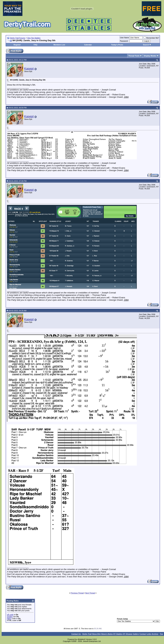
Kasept (29, 69)
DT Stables (118, 634)
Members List (59, 45)
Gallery (136, 634)
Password (124, 41)
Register (17, 45)
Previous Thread (77, 593)
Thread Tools (134, 56)
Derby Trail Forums (18, 38)
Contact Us (76, 634)
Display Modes (150, 56)
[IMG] (9, 618)
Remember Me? (151, 38)
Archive (155, 634)
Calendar (88, 45)
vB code (10, 615)
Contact (143, 634)
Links (149, 634)
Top (161, 634)
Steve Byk (96, 634)
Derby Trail (87, 634)
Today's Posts (117, 45)
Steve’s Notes (107, 634)
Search (146, 45)
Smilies (10, 617)
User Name (125, 38)
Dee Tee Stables (34, 38)
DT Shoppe (128, 634)
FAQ (35, 45)
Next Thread (90, 593)
